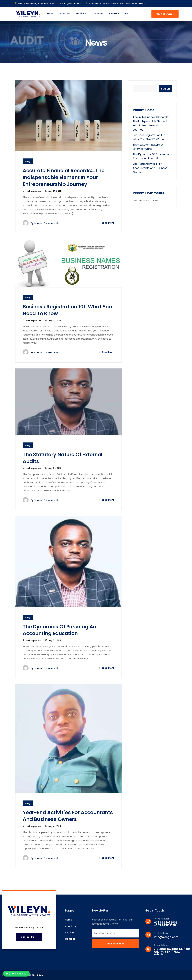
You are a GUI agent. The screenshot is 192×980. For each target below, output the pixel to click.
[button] (16, 974)
